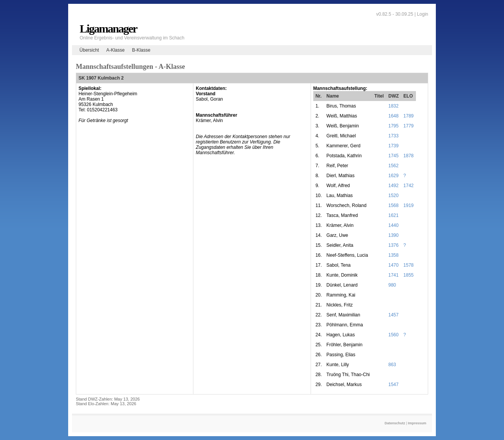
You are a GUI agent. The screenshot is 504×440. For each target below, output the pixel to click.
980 (392, 285)
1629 (394, 176)
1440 (394, 225)
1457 (394, 315)
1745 (394, 156)
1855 (408, 275)
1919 (408, 205)
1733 (394, 136)
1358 (394, 255)
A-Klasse (115, 50)
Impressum (417, 423)
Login (423, 14)
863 (392, 365)
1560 (394, 335)
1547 (394, 385)
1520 (394, 196)
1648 (394, 116)
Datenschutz (395, 423)
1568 (394, 205)
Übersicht (89, 50)
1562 (394, 166)
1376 (394, 245)
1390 (394, 235)
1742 (408, 186)
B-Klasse (141, 50)
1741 (394, 275)
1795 (394, 126)
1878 (408, 156)
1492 (394, 186)
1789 (408, 116)
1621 (394, 215)
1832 (394, 106)
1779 (408, 126)
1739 (394, 146)
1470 (394, 265)
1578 (408, 265)
